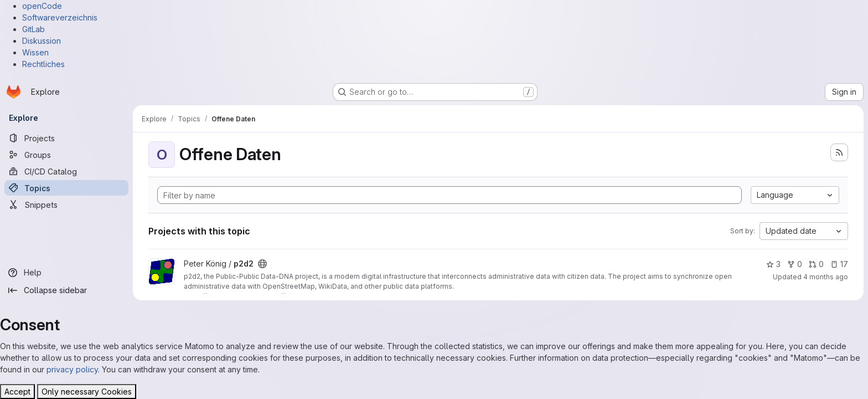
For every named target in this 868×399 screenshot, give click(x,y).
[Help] (66, 273)
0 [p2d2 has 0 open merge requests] (816, 264)
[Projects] (66, 138)
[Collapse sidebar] (66, 290)
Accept (17, 392)
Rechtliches (43, 64)
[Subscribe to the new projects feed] (839, 152)
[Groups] (66, 155)
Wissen (35, 52)
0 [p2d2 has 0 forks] (795, 264)
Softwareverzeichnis (60, 17)
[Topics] (66, 188)
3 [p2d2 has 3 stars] (773, 264)
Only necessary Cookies (87, 392)
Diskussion (42, 41)
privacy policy (72, 369)
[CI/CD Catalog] (66, 171)
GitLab (33, 29)
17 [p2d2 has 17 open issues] (839, 264)
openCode (42, 6)
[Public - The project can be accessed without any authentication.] (262, 264)
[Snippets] (66, 204)
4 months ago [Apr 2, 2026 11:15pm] (826, 277)
